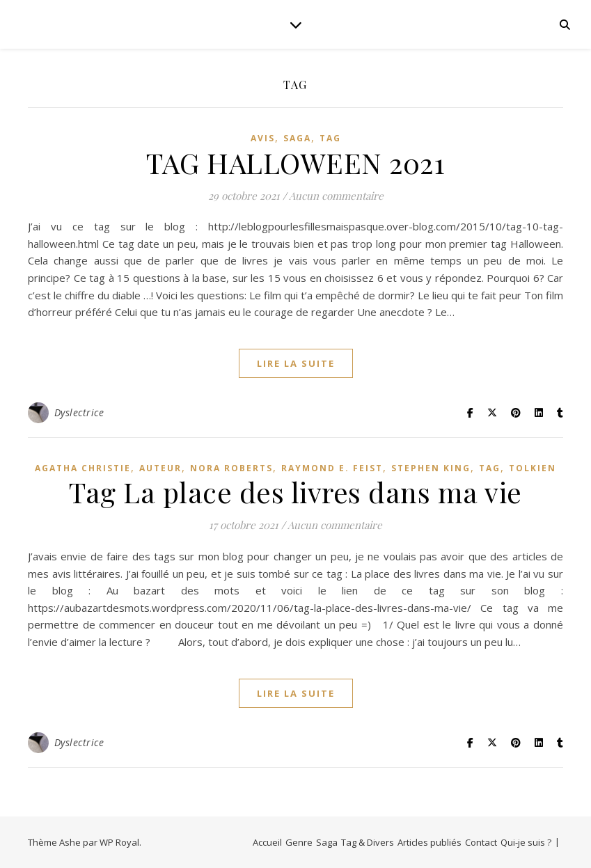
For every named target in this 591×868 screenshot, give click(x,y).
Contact (481, 842)
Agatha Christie (83, 468)
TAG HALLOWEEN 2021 (295, 163)
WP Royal (119, 842)
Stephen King (431, 468)
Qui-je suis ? (526, 842)
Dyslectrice (79, 412)
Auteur (160, 468)
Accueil (267, 842)
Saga (297, 138)
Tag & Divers (368, 842)
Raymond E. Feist (332, 468)
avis (263, 138)
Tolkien (533, 468)
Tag (330, 138)
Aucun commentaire (336, 196)
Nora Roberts (231, 468)
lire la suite (296, 363)
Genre (299, 842)
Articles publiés (430, 842)
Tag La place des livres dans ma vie (295, 492)
